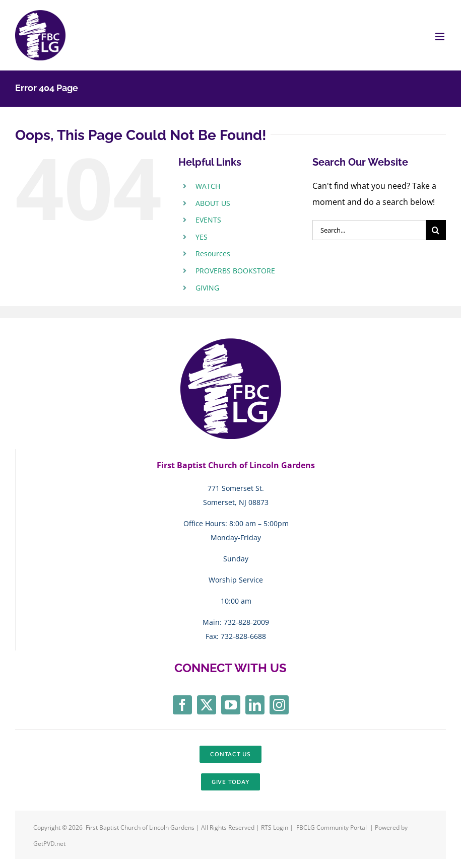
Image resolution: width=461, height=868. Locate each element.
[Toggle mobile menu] (441, 37)
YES (202, 237)
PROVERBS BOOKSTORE (235, 271)
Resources (213, 254)
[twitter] (207, 705)
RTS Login (275, 827)
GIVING (207, 288)
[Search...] (369, 230)
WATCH (208, 186)
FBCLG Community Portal (332, 827)
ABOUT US (213, 203)
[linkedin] (255, 705)
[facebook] (182, 705)
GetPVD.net (49, 844)
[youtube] (231, 705)
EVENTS (208, 220)
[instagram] (279, 705)
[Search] (436, 230)
